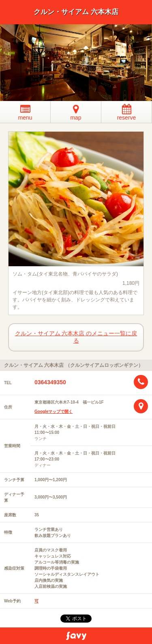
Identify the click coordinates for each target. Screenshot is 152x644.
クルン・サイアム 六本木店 (76, 12)
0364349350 (50, 382)
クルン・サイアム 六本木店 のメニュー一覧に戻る (76, 337)
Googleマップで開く (54, 411)
